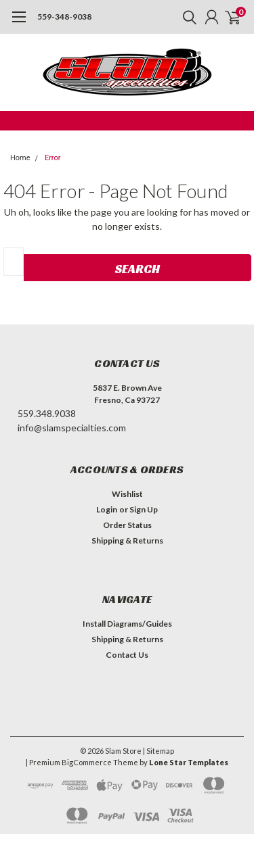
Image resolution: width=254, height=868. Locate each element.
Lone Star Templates (189, 762)
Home (20, 158)
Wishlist (127, 494)
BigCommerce (87, 762)
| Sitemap (158, 751)
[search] (186, 17)
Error (53, 158)
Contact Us (127, 655)
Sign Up (144, 509)
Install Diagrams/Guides (127, 624)
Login (107, 509)
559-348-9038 (64, 17)
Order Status (127, 525)
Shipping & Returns (127, 540)
